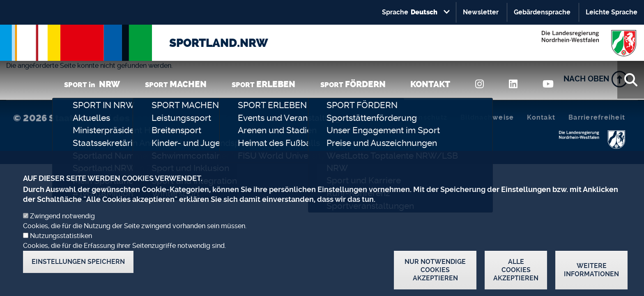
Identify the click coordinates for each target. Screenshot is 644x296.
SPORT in (92, 84)
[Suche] (631, 80)
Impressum (368, 117)
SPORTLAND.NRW (219, 43)
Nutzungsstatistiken (61, 247)
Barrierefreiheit (597, 117)
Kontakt (541, 117)
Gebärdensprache (542, 12)
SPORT (176, 84)
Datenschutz (424, 117)
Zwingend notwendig (62, 228)
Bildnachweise (487, 117)
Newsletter (481, 12)
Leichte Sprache (612, 12)
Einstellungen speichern (78, 273)
